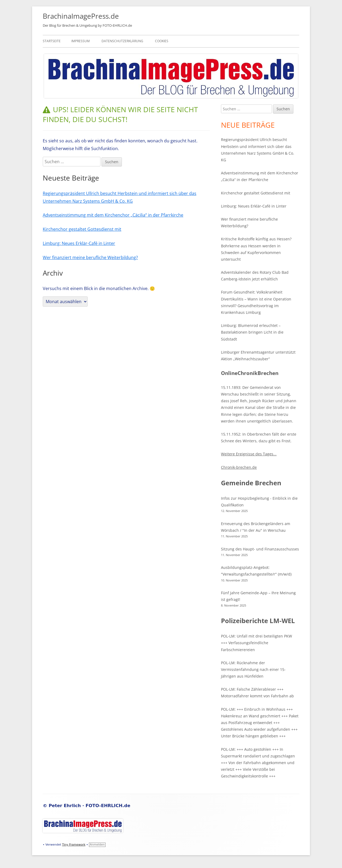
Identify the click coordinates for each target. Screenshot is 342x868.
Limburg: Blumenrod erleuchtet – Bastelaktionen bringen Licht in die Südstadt (252, 332)
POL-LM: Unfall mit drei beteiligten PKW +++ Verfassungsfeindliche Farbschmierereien (256, 643)
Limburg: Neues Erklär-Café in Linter (79, 243)
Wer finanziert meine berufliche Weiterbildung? (90, 257)
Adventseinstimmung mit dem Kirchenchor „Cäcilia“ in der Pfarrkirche (113, 215)
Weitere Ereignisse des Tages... (249, 454)
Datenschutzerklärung (122, 41)
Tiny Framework (74, 845)
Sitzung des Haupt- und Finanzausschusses (260, 549)
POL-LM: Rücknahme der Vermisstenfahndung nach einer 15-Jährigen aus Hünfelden (253, 669)
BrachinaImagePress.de (81, 16)
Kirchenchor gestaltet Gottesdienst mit (82, 229)
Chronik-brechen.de (239, 467)
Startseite (52, 41)
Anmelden (97, 845)
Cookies (162, 41)
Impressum (81, 41)
